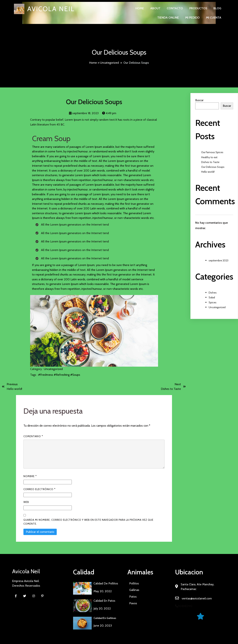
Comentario (33, 436)
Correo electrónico (39, 489)
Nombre (30, 476)
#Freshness (46, 375)
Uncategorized (109, 63)
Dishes (213, 293)
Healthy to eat (209, 157)
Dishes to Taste (210, 162)
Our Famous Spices (212, 152)
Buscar (199, 100)
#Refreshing (62, 375)
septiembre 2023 (218, 260)
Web (26, 502)
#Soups (75, 375)
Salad (212, 297)
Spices (213, 302)
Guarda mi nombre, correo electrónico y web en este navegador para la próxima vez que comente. (88, 522)
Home (93, 63)
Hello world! (208, 172)
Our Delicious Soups (213, 167)
